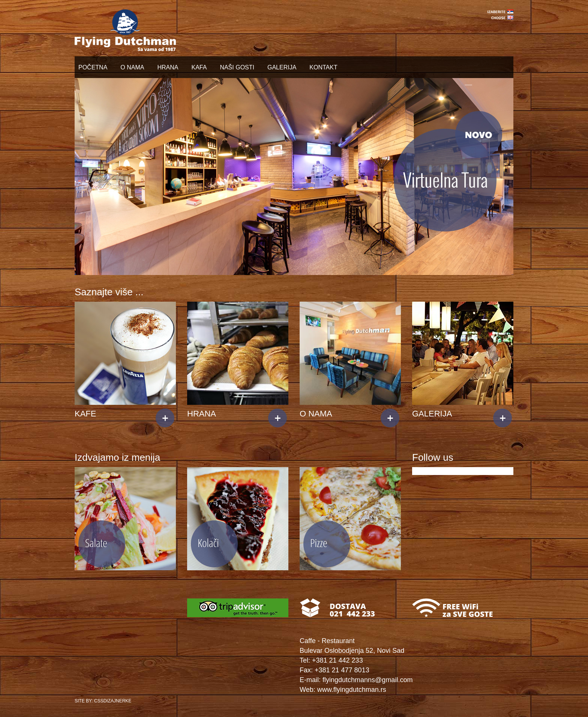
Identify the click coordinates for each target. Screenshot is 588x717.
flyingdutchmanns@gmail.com (367, 680)
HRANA (168, 67)
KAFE (85, 414)
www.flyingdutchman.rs (352, 690)
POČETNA (93, 67)
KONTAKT (323, 67)
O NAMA (132, 67)
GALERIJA (282, 67)
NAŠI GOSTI (237, 67)
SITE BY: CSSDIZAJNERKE (103, 701)
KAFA (199, 67)
